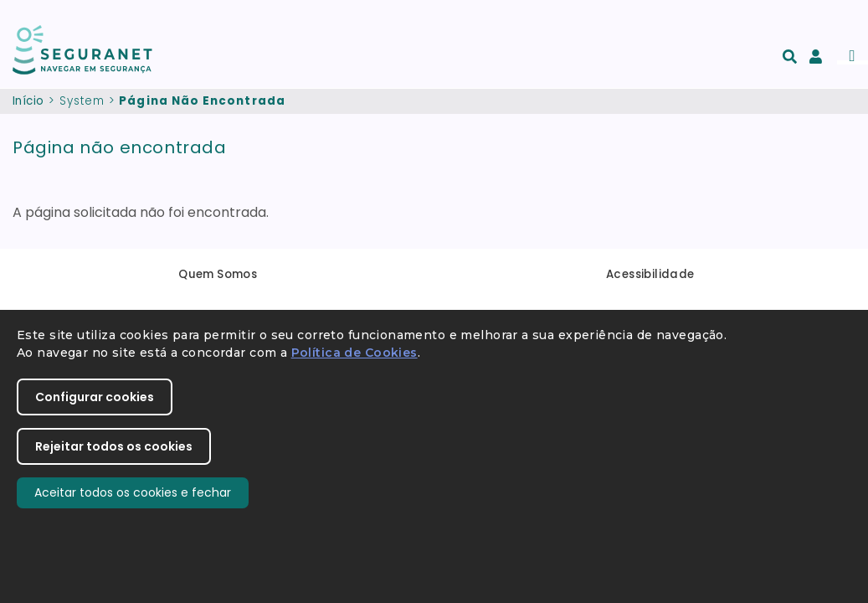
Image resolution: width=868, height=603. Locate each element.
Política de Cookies (354, 353)
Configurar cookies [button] (95, 397)
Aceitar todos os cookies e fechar (133, 492)
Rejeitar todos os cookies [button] (114, 446)
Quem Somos (218, 274)
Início (28, 101)
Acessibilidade (650, 274)
